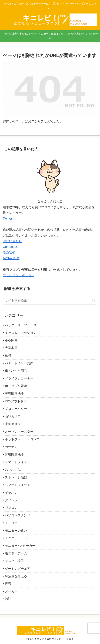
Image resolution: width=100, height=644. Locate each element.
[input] (50, 301)
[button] (94, 300)
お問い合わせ (12, 241)
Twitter (7, 219)
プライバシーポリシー (19, 275)
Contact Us (11, 247)
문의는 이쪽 (11, 258)
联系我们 (9, 253)
